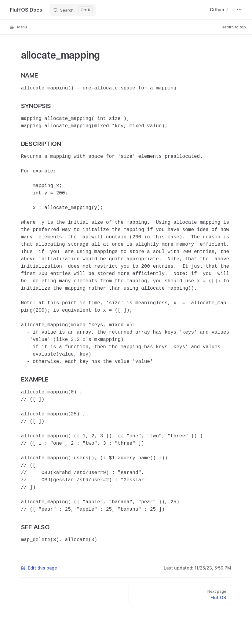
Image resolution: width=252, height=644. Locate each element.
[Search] (73, 10)
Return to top (234, 27)
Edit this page (39, 568)
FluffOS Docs (26, 10)
